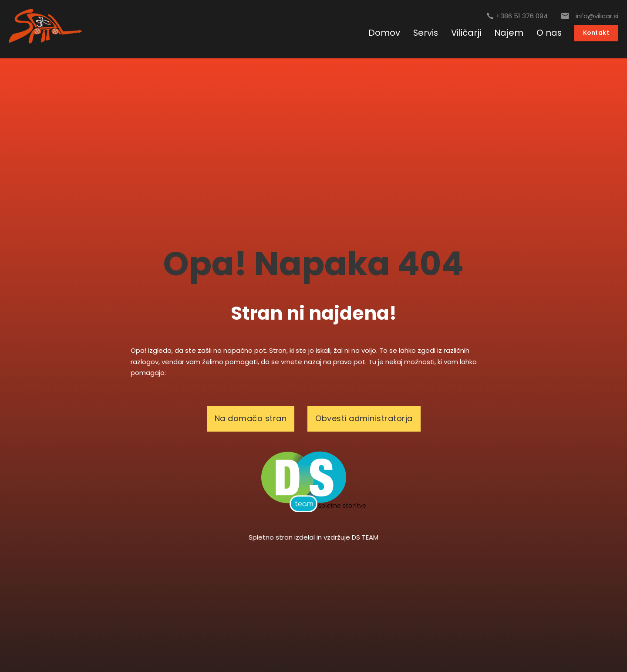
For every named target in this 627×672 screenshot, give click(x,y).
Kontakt (596, 33)
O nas (549, 33)
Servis (426, 33)
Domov (384, 33)
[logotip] (313, 481)
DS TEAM (365, 537)
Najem (509, 33)
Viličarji (466, 33)
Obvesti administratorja (364, 418)
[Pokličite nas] (517, 16)
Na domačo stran (251, 418)
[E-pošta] (590, 16)
